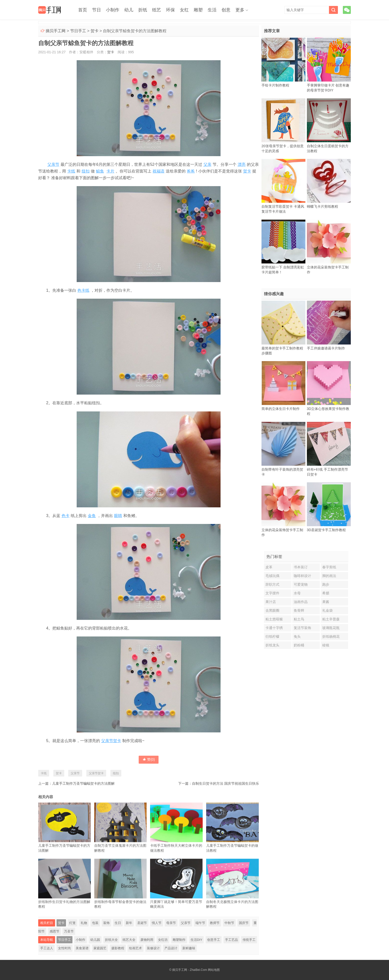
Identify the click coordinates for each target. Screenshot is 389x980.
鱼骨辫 (299, 610)
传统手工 (249, 940)
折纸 (143, 10)
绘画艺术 (135, 948)
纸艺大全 (129, 940)
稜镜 (326, 645)
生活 (212, 10)
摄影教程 (118, 948)
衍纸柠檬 (272, 636)
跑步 (326, 584)
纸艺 (157, 10)
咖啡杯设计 (302, 576)
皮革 (269, 567)
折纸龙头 (272, 645)
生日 (118, 923)
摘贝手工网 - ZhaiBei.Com (190, 970)
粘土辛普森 (331, 619)
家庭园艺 (100, 948)
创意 (226, 10)
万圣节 (69, 931)
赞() (149, 759)
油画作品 (301, 602)
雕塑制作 (179, 940)
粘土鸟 (299, 619)
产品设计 (171, 948)
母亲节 (171, 923)
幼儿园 (95, 940)
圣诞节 (142, 923)
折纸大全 (111, 940)
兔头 (297, 636)
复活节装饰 (302, 628)
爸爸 (191, 171)
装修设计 (153, 948)
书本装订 (301, 567)
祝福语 (159, 171)
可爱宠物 (301, 584)
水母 (297, 593)
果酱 (326, 602)
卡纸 (71, 171)
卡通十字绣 (274, 628)
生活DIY (196, 940)
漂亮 (242, 164)
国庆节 (244, 923)
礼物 (84, 923)
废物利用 (147, 940)
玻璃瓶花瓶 (331, 628)
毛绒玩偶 (272, 576)
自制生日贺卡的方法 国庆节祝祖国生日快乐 (226, 783)
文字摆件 (272, 593)
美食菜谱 (82, 948)
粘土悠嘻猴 (274, 619)
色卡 (65, 516)
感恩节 (54, 931)
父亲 (207, 164)
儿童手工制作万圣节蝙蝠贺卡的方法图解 (83, 783)
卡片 (110, 171)
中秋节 (229, 923)
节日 (97, 10)
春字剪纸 (329, 567)
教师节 (215, 923)
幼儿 (129, 10)
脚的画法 (329, 576)
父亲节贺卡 (111, 741)
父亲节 (53, 164)
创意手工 (214, 940)
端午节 (200, 923)
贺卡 (95, 31)
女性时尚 (65, 948)
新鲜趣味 (189, 948)
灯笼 (72, 923)
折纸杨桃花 (331, 636)
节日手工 (78, 31)
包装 (95, 923)
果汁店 (271, 602)
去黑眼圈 (272, 610)
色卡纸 (83, 290)
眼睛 (118, 516)
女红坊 (163, 940)
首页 (83, 10)
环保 (170, 10)
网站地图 (214, 970)
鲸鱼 (100, 171)
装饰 (106, 923)
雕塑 (198, 10)
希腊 (326, 593)
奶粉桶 (299, 645)
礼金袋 (327, 610)
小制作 (113, 10)
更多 (240, 10)
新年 (129, 923)
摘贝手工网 (56, 31)
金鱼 (92, 516)
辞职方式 (272, 584)
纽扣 (86, 171)
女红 (184, 10)
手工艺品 (231, 940)
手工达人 (47, 948)
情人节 (157, 923)
